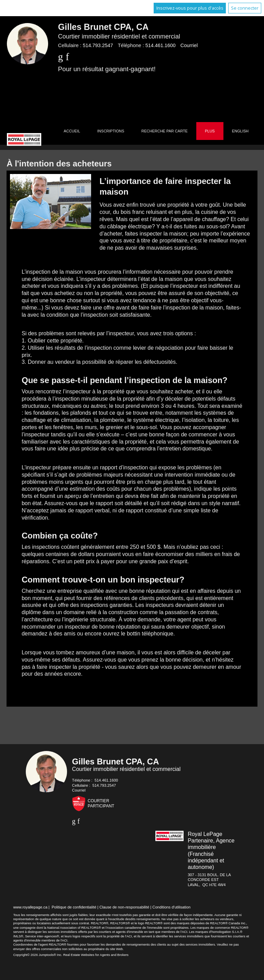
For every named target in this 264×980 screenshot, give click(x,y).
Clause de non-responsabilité (124, 907)
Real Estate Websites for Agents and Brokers (96, 955)
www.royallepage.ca (30, 907)
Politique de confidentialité (74, 907)
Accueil (72, 131)
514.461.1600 (161, 45)
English (240, 131)
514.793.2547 (98, 45)
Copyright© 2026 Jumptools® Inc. (38, 955)
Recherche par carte (164, 131)
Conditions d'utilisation (171, 907)
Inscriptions (111, 131)
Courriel (189, 45)
